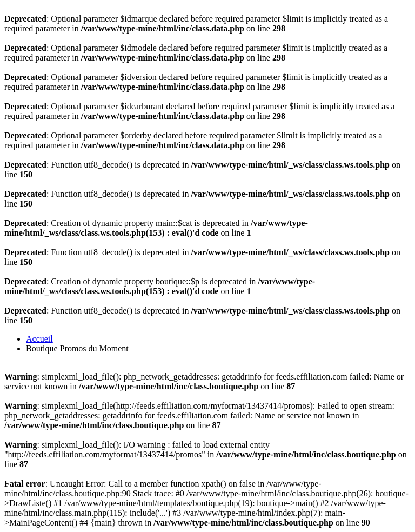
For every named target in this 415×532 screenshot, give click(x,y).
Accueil (39, 339)
